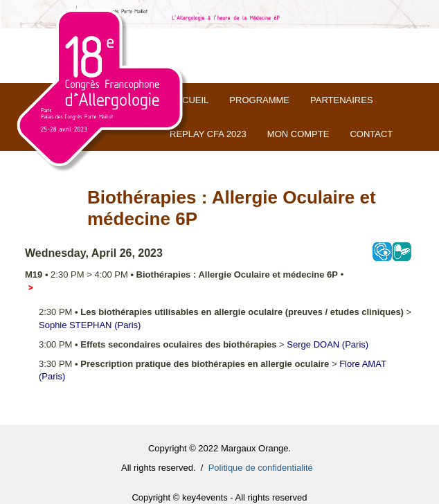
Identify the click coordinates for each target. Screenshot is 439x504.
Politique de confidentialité (261, 468)
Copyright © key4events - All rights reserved (219, 497)
